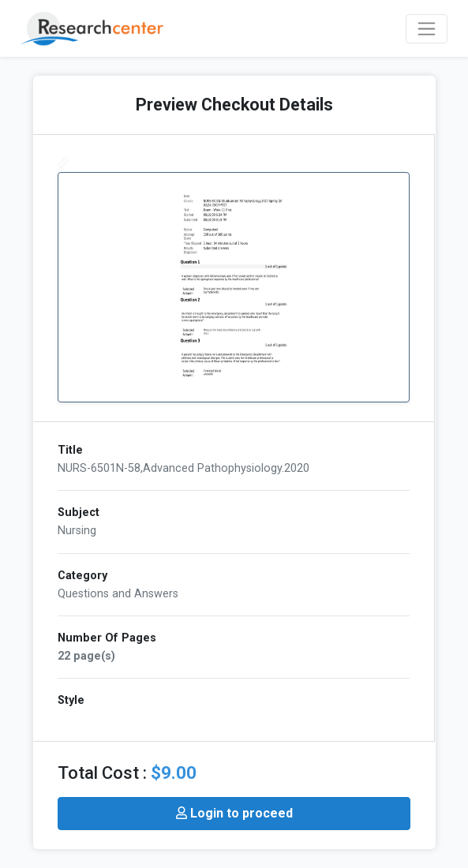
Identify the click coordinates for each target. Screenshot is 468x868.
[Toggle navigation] (427, 29)
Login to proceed (234, 813)
